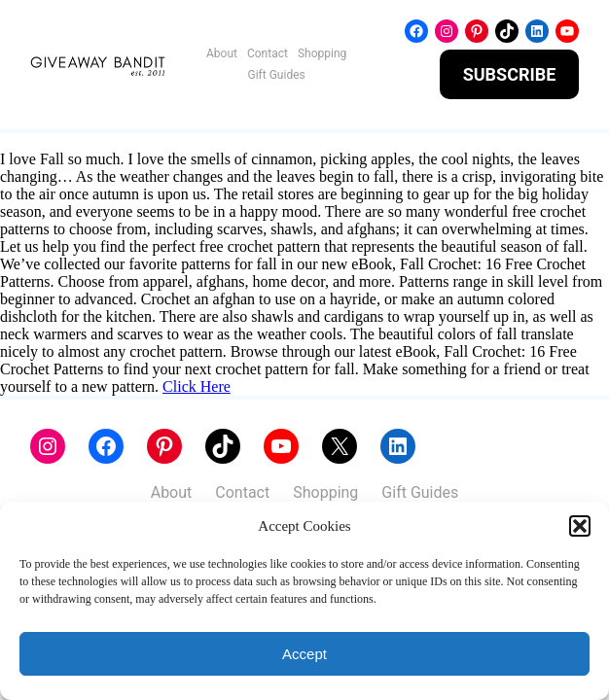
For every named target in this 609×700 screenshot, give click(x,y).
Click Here (197, 386)
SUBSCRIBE (510, 74)
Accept (304, 654)
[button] (580, 526)
